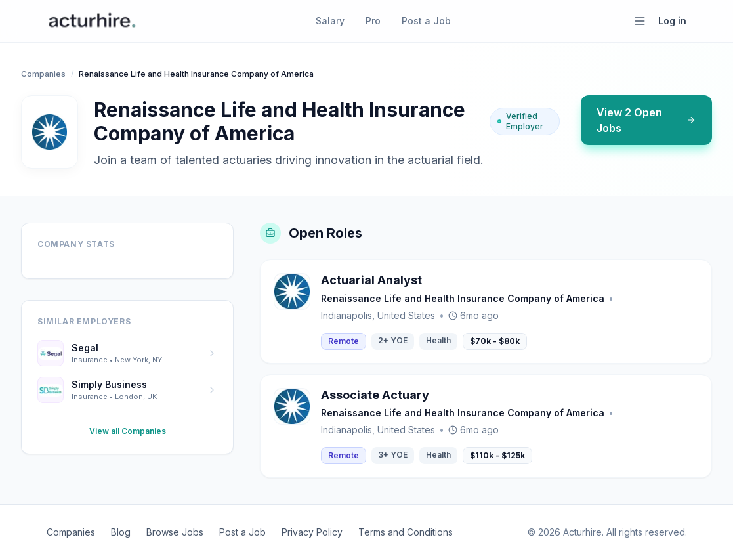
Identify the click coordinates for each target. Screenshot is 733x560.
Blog (121, 532)
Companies (43, 74)
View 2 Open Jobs (646, 120)
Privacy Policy (312, 532)
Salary (330, 21)
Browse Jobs (175, 532)
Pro (373, 21)
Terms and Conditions (406, 532)
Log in (672, 21)
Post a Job (426, 21)
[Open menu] (640, 21)
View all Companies (128, 431)
